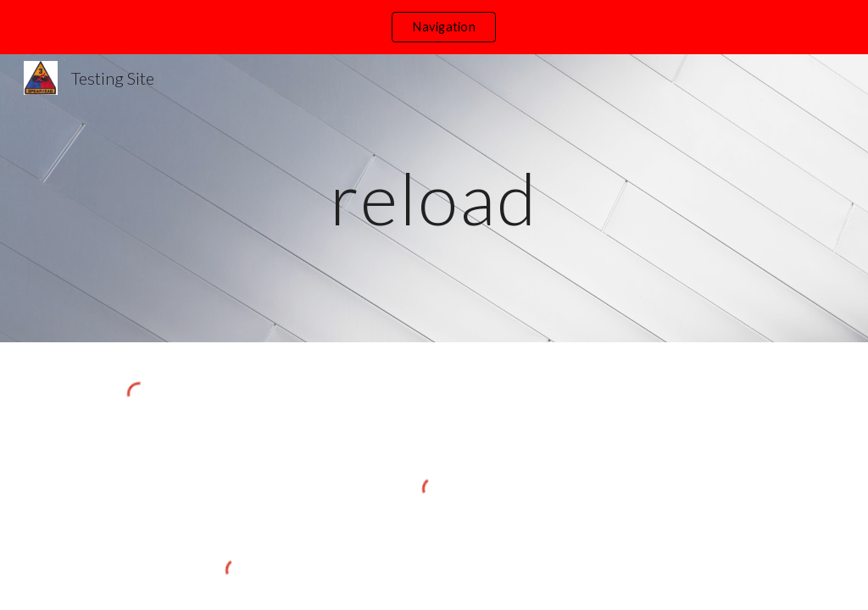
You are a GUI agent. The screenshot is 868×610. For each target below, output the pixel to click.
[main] (434, 198)
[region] (434, 27)
